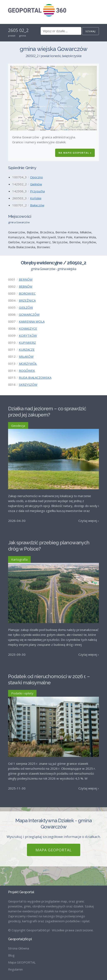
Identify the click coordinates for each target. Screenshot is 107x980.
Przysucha (37, 191)
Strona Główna (19, 948)
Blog (11, 955)
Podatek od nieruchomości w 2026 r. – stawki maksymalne (49, 679)
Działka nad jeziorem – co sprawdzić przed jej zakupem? (47, 412)
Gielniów (36, 184)
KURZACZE (27, 349)
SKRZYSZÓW (28, 385)
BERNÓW (26, 279)
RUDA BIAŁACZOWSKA (35, 378)
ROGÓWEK (27, 371)
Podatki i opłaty (22, 693)
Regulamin (15, 969)
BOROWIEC (27, 293)
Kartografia (19, 559)
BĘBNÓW (26, 286)
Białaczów (37, 205)
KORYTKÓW (28, 335)
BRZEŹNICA (27, 300)
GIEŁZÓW (26, 307)
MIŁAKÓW (26, 356)
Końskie (36, 198)
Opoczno (36, 177)
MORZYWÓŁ (28, 364)
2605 (13, 30)
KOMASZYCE (28, 328)
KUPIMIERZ (27, 342)
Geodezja (18, 426)
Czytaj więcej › (89, 521)
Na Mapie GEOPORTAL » (75, 153)
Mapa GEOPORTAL (54, 850)
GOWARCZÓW (29, 314)
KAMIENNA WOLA (32, 321)
